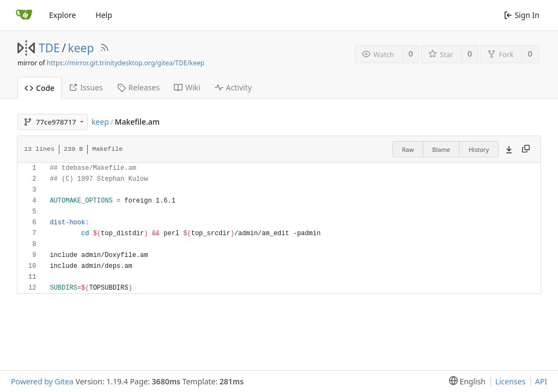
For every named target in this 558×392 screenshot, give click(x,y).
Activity (233, 87)
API (541, 381)
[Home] (24, 15)
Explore (62, 15)
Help (104, 15)
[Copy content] (526, 149)
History (479, 149)
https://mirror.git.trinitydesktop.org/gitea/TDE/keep (126, 63)
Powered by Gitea (42, 381)
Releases (138, 87)
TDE (49, 48)
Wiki (187, 87)
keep (81, 48)
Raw (408, 149)
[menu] (465, 381)
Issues (86, 87)
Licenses (511, 381)
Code (40, 88)
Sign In (522, 15)
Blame (441, 149)
